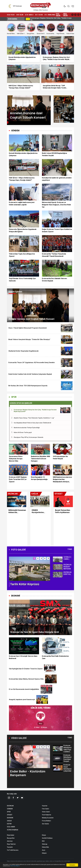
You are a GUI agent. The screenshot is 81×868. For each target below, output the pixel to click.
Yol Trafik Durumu (13, 850)
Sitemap (45, 844)
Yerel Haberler (47, 815)
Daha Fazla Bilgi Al (44, 866)
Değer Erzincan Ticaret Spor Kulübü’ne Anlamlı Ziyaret (57, 230)
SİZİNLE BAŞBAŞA (13, 830)
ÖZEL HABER (11, 827)
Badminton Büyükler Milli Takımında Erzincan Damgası (40, 459)
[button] (8, 123)
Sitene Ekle (45, 847)
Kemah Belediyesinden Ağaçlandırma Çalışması (23, 154)
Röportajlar (11, 835)
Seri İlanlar (45, 824)
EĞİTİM (9, 824)
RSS (43, 841)
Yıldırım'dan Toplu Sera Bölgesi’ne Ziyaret (22, 255)
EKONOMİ (16, 596)
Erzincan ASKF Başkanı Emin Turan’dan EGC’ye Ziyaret (18, 479)
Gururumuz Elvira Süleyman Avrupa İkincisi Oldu (16, 459)
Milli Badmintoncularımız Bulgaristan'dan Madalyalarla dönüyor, (62, 479)
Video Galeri (46, 812)
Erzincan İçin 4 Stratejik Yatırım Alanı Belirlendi (23, 657)
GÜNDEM (10, 809)
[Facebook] (13, 798)
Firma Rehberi (46, 821)
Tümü (70, 549)
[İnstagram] (9, 798)
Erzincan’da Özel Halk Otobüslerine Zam (55, 657)
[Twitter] (18, 798)
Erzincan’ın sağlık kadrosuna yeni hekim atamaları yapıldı (22, 203)
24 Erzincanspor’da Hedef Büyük (60, 458)
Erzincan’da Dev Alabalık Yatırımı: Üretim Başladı (55, 280)
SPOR (14, 397)
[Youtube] (22, 798)
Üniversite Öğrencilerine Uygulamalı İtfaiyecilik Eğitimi (23, 230)
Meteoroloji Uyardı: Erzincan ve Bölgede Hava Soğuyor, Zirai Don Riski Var (56, 205)
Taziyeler (10, 847)
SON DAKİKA (13, 19)
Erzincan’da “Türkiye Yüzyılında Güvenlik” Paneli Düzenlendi (54, 255)
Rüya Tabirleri (11, 844)
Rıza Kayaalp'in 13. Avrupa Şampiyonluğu (39, 478)
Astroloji (10, 841)
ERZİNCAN (10, 806)
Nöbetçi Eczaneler (48, 818)
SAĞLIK (9, 821)
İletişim (44, 853)
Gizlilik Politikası (47, 838)
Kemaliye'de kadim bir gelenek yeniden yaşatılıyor (57, 179)
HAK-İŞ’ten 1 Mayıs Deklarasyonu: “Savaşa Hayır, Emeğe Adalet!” (22, 179)
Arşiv (44, 850)
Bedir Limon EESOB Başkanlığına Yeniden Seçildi (54, 154)
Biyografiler (11, 838)
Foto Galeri (46, 809)
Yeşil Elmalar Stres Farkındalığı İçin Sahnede (22, 280)
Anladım (72, 864)
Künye (44, 835)
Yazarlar (45, 806)
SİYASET (10, 815)
